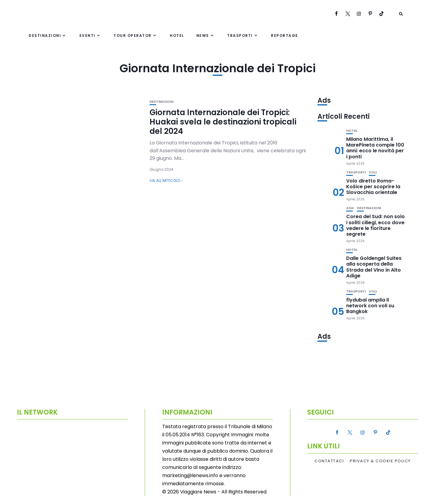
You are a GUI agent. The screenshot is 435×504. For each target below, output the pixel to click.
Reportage (285, 36)
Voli (373, 172)
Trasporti (240, 36)
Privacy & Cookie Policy (380, 461)
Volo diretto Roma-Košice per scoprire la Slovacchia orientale (373, 187)
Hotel (177, 36)
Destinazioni (45, 36)
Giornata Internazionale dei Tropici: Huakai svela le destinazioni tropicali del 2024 (223, 122)
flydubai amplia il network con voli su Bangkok (370, 306)
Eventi (87, 36)
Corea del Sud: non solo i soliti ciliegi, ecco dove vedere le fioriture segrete (375, 225)
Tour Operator (133, 36)
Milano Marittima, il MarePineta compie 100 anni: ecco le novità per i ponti (375, 148)
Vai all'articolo (165, 181)
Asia (350, 208)
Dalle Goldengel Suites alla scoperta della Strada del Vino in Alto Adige (374, 267)
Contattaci (329, 461)
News (203, 36)
